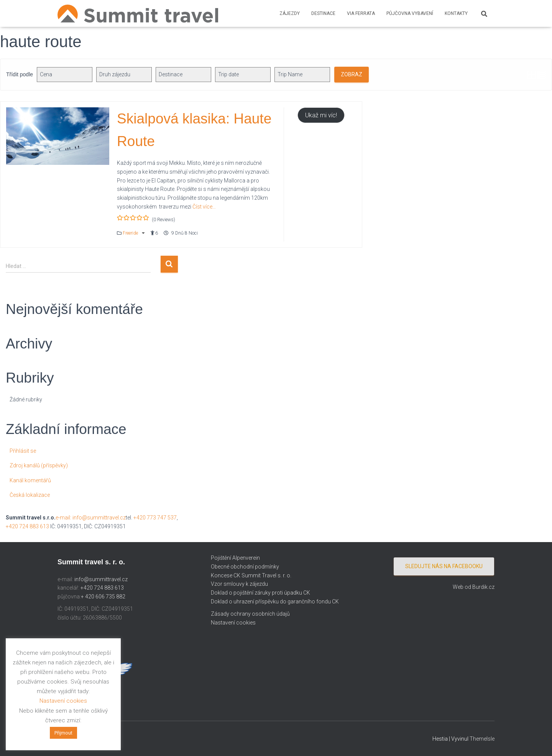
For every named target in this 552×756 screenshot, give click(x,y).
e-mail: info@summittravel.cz (91, 518)
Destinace (323, 13)
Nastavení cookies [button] (63, 701)
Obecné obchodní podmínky (245, 567)
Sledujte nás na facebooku (444, 566)
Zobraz (352, 74)
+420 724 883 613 (27, 526)
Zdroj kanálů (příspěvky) (39, 465)
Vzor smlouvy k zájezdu (239, 584)
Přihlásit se (23, 451)
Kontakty (456, 13)
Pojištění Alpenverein (235, 558)
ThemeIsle (482, 739)
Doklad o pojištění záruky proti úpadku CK (260, 593)
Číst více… (204, 207)
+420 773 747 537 (155, 518)
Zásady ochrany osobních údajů (250, 614)
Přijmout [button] (63, 733)
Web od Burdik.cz (474, 587)
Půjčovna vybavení (410, 13)
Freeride (131, 233)
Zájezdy (290, 13)
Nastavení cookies (233, 623)
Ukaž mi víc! (321, 115)
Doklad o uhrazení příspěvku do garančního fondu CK (275, 602)
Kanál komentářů (30, 480)
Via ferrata (361, 13)
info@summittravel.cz (101, 579)
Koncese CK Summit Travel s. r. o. (251, 575)
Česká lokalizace (30, 495)
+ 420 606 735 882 (103, 597)
